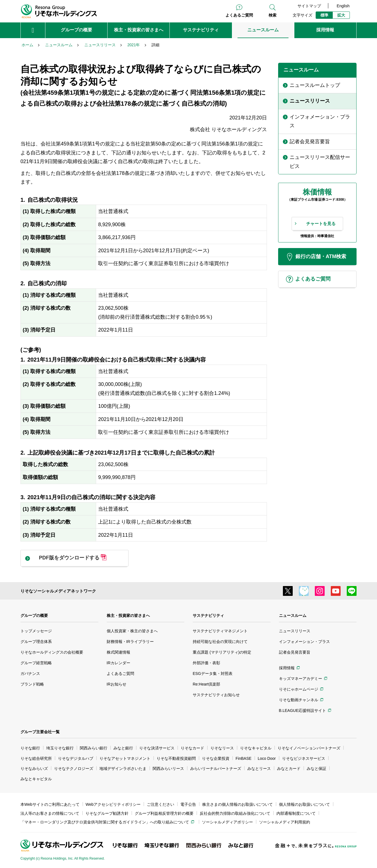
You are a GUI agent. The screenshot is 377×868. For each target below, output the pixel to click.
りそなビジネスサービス (304, 758)
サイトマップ (309, 6)
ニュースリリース (295, 631)
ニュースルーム (293, 615)
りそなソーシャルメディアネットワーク (58, 591)
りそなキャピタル (256, 748)
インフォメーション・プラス (304, 642)
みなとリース (259, 769)
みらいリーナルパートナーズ (216, 769)
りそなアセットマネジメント (125, 758)
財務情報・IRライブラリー (130, 642)
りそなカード (192, 748)
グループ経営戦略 (36, 663)
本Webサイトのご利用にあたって (50, 804)
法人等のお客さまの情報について (50, 813)
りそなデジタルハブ (76, 758)
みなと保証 (317, 769)
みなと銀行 (123, 748)
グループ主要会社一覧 (40, 732)
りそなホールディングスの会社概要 (52, 652)
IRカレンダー (118, 663)
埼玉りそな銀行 (60, 748)
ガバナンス (30, 673)
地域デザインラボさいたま (123, 769)
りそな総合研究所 (36, 758)
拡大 (341, 15)
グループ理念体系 (36, 642)
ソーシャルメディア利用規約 (285, 822)
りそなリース (222, 748)
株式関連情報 (118, 652)
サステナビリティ (208, 615)
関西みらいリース (168, 769)
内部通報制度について (296, 813)
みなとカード (289, 769)
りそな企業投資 (216, 758)
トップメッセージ (36, 631)
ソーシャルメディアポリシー (227, 822)
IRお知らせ (117, 684)
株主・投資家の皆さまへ (128, 615)
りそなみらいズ (34, 769)
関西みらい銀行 (94, 748)
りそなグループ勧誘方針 (107, 813)
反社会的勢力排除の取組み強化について (235, 813)
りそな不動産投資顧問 (176, 758)
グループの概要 (34, 615)
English (343, 6)
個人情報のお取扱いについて (304, 804)
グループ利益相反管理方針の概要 (164, 813)
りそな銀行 (30, 748)
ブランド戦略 (32, 684)
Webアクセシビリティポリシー (113, 804)
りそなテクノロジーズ (74, 769)
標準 (324, 15)
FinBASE (244, 758)
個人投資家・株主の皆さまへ (132, 631)
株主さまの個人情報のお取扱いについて (238, 804)
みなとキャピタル (36, 779)
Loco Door (267, 758)
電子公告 (188, 804)
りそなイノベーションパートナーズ (309, 748)
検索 (273, 15)
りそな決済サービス (157, 748)
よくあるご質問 (239, 15)
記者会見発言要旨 (295, 652)
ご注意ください (160, 804)
